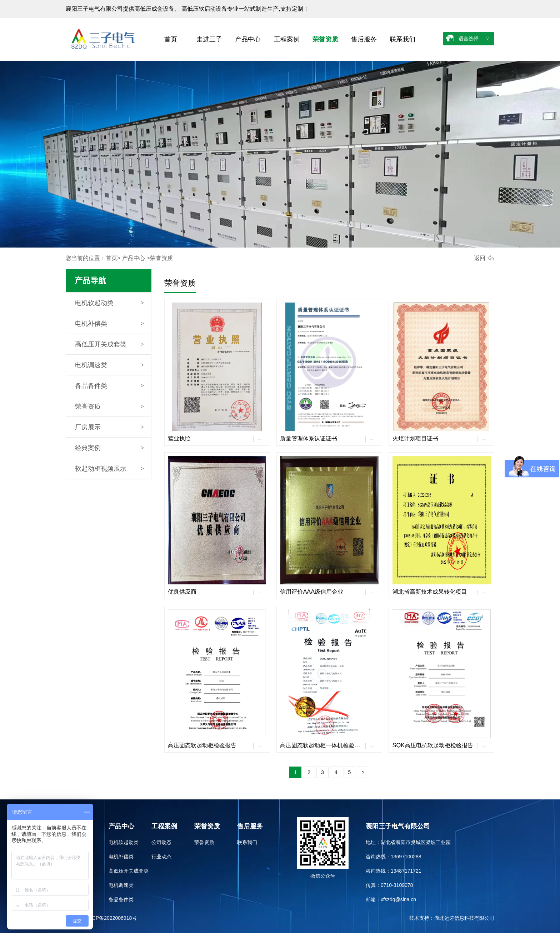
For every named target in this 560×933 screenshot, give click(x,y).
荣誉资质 (325, 39)
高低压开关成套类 (101, 344)
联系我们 (402, 39)
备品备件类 (91, 386)
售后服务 (364, 39)
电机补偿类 (91, 324)
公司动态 (161, 842)
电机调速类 (91, 365)
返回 (480, 258)
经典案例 (88, 448)
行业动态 (161, 857)
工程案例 (287, 39)
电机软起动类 (94, 303)
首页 (171, 39)
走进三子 (209, 39)
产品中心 (248, 39)
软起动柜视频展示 (101, 469)
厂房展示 (88, 427)
